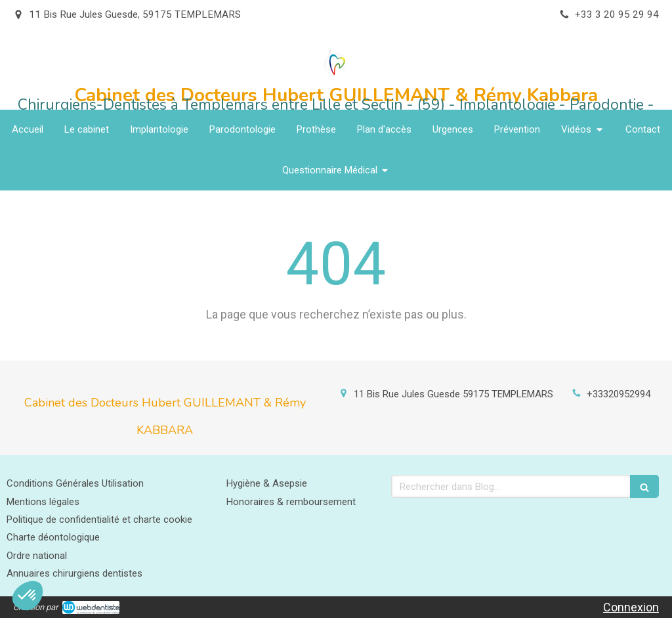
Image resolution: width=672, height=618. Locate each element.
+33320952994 (619, 394)
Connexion (631, 607)
